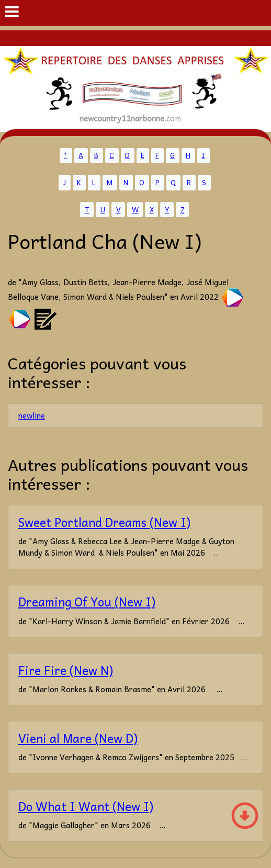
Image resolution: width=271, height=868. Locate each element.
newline (32, 415)
